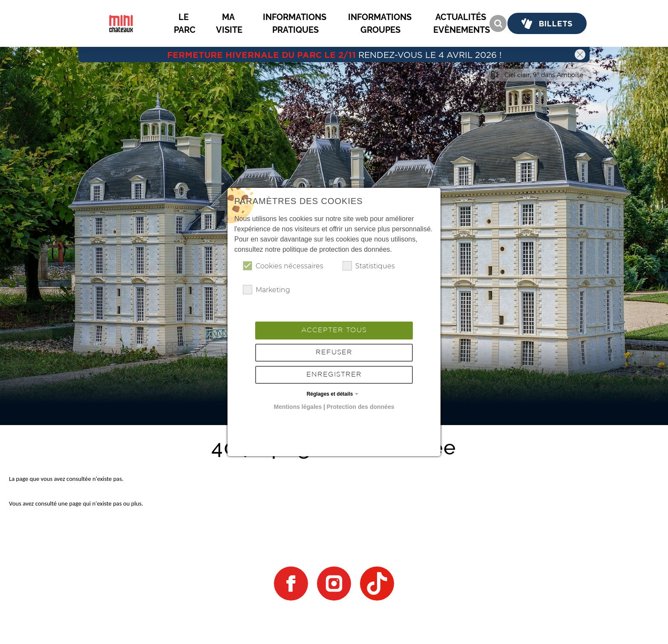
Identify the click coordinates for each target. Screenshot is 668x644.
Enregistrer (334, 375)
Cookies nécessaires (283, 266)
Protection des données (361, 407)
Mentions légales (298, 407)
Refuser (334, 352)
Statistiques (369, 266)
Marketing (266, 290)
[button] (185, 23)
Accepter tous (334, 330)
